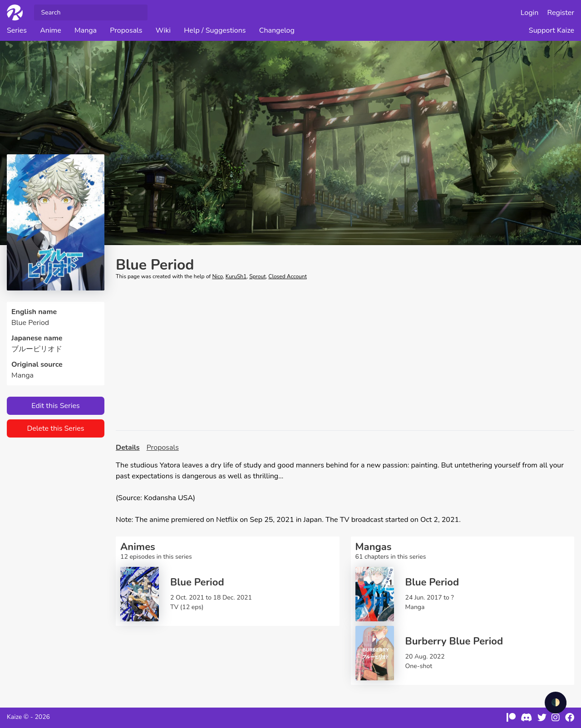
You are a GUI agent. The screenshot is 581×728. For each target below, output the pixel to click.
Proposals (126, 30)
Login (530, 13)
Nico (217, 276)
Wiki (163, 30)
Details (128, 448)
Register (561, 13)
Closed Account (287, 276)
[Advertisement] (345, 355)
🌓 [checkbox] (556, 703)
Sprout (257, 276)
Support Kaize (551, 30)
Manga (86, 30)
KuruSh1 (236, 276)
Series (17, 30)
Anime (51, 30)
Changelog (277, 30)
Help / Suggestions (215, 30)
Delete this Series (55, 428)
